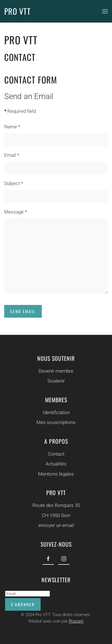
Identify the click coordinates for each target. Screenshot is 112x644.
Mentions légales (55, 474)
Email (12, 155)
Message (16, 212)
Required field (20, 111)
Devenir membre (55, 371)
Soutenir (56, 381)
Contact (55, 454)
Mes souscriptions (55, 422)
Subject (14, 183)
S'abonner (22, 604)
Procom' (75, 621)
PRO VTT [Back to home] (17, 11)
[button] (105, 11)
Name (12, 127)
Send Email (23, 311)
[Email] (27, 594)
